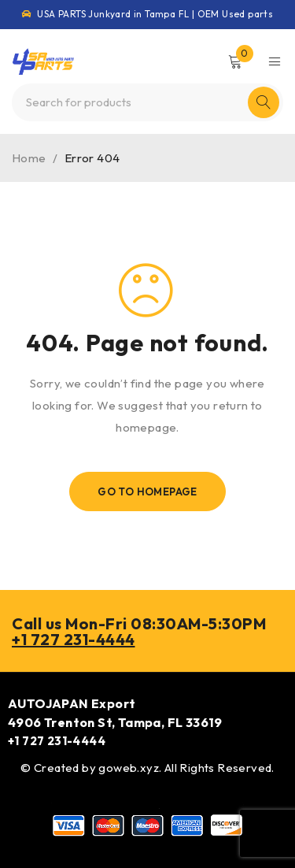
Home (29, 158)
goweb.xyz (129, 768)
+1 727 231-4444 (74, 639)
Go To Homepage (147, 491)
